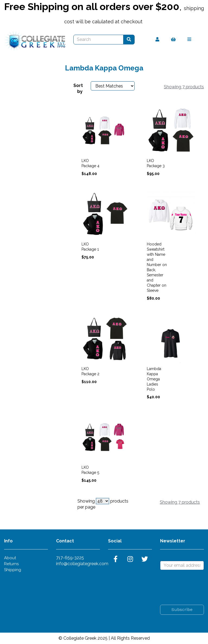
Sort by (78, 88)
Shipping (13, 570)
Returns (11, 564)
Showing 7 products (184, 87)
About (10, 558)
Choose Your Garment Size (34, 90)
